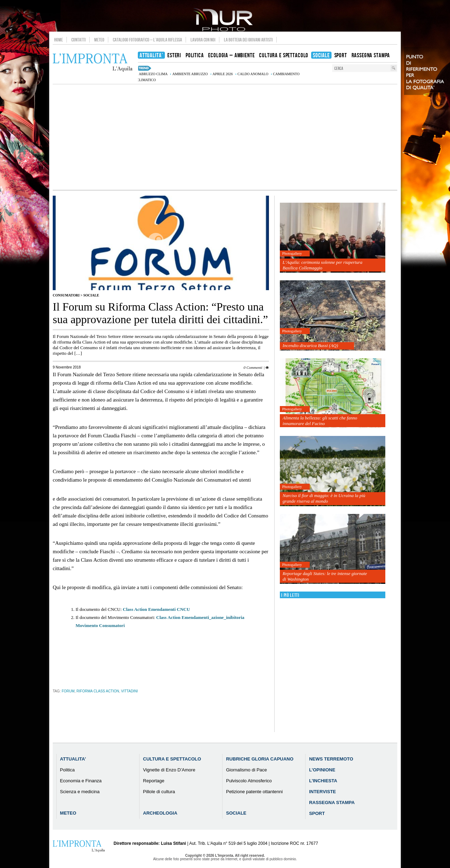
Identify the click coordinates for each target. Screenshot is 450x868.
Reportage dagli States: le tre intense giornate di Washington (325, 576)
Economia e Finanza (81, 781)
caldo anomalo (253, 74)
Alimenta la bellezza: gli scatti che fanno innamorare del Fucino (320, 421)
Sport (317, 813)
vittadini (129, 691)
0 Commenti (253, 367)
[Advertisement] (225, 137)
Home (59, 40)
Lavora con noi (203, 40)
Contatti (79, 40)
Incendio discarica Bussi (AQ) (310, 345)
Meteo (99, 40)
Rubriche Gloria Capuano (260, 759)
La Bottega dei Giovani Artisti (248, 40)
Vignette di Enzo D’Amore (169, 770)
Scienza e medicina (80, 792)
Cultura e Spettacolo (172, 759)
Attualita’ (73, 759)
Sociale (91, 295)
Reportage (154, 781)
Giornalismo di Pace (246, 770)
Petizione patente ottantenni (254, 792)
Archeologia (160, 813)
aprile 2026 (223, 74)
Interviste (322, 792)
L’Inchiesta (323, 781)
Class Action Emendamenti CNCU (156, 609)
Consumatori (66, 295)
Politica (67, 770)
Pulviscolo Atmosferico (249, 781)
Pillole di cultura (159, 792)
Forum (68, 691)
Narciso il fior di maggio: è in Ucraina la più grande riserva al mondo (324, 498)
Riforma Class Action (98, 691)
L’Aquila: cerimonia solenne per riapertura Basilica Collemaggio (323, 265)
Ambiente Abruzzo (190, 74)
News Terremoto (331, 759)
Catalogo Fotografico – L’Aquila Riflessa (147, 40)
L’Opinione (322, 770)
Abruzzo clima (153, 74)
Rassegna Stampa (332, 802)
